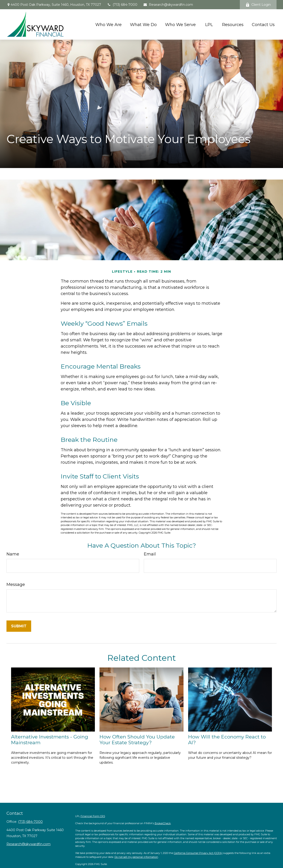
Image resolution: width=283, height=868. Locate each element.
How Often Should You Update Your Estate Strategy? (137, 740)
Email (150, 554)
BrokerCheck (163, 823)
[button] (108, 24)
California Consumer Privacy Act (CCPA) (198, 853)
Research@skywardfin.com (168, 5)
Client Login (258, 5)
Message (16, 585)
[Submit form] (19, 626)
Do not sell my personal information (136, 857)
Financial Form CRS (93, 816)
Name (13, 554)
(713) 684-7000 (122, 5)
